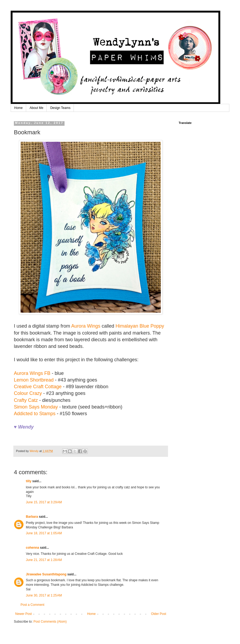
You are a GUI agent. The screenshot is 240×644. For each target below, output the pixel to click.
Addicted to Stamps (35, 414)
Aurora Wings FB (32, 373)
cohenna (32, 548)
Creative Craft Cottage (38, 387)
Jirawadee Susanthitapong (46, 574)
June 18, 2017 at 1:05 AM (44, 533)
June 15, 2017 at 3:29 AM (44, 502)
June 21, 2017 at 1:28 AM (44, 560)
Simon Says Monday (36, 407)
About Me (36, 108)
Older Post (159, 614)
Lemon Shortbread (34, 380)
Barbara (32, 517)
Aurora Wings (86, 326)
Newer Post (23, 614)
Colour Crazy (28, 393)
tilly (29, 481)
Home (18, 108)
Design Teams (60, 108)
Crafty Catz (26, 400)
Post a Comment (32, 605)
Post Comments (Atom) (50, 622)
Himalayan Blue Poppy (140, 326)
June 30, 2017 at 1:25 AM (44, 595)
